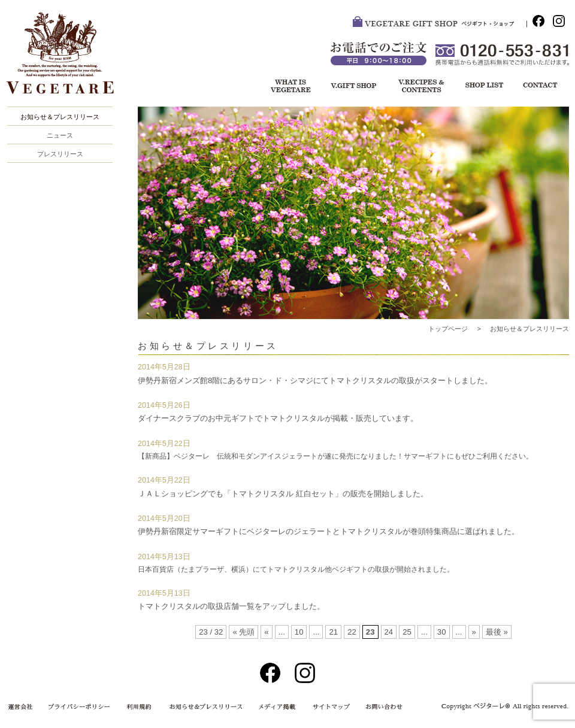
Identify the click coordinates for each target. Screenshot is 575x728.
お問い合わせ (539, 87)
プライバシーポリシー (81, 707)
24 (389, 632)
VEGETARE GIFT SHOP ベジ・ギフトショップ (440, 24)
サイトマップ (329, 707)
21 (333, 632)
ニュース (60, 135)
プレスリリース (60, 154)
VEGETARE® (66, 59)
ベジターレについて (287, 87)
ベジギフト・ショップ (353, 87)
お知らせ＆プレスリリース (60, 117)
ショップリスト (479, 87)
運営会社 (24, 707)
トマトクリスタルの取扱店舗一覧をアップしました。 (231, 606)
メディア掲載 (273, 707)
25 (407, 632)
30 (442, 632)
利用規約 (141, 707)
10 (299, 632)
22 (352, 632)
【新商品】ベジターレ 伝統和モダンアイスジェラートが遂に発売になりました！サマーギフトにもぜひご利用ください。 (335, 456)
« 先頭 (243, 632)
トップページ (448, 329)
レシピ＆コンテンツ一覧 (419, 87)
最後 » (497, 632)
